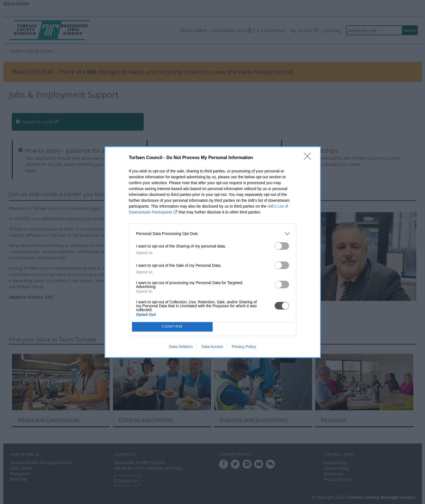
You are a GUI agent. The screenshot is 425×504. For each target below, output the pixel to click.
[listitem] (213, 234)
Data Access (212, 347)
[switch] (282, 246)
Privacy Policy (244, 347)
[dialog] (213, 252)
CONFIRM (172, 327)
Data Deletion (181, 347)
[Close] (309, 158)
